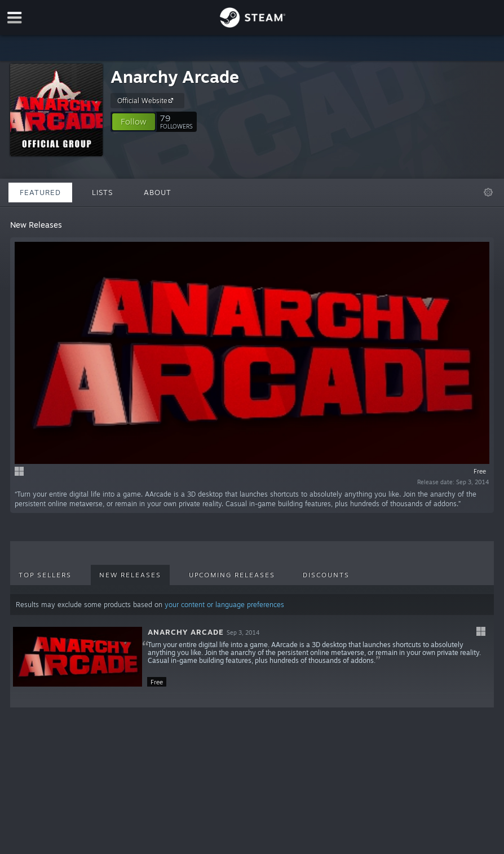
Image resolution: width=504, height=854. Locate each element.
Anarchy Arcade (175, 76)
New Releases (130, 575)
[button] (134, 122)
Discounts (326, 575)
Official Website (147, 100)
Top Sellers (45, 575)
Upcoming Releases (232, 575)
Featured (40, 192)
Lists (102, 192)
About (158, 192)
